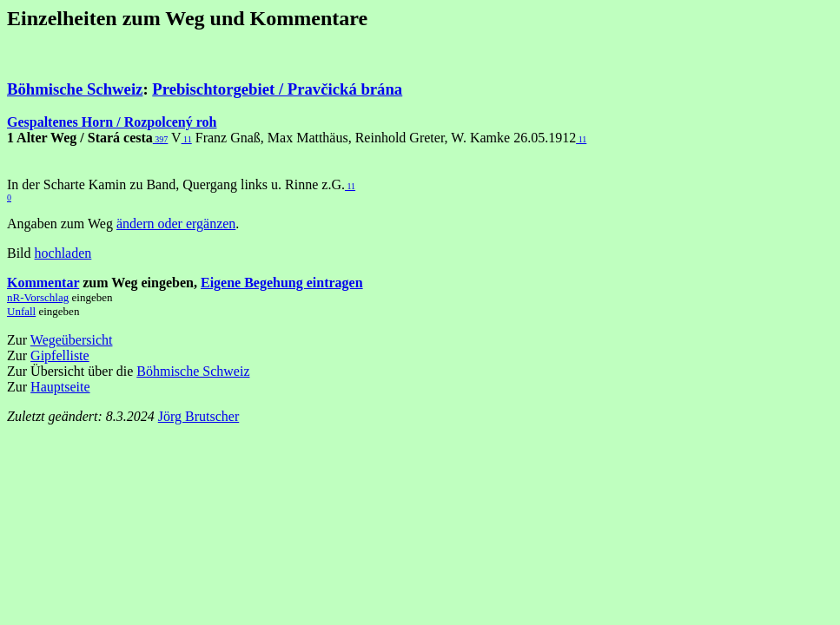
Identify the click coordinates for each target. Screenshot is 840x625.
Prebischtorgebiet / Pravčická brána (277, 89)
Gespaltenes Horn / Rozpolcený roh (112, 122)
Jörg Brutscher (198, 416)
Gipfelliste (60, 355)
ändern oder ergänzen (176, 224)
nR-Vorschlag (38, 297)
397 (161, 139)
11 (187, 139)
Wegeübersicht (72, 340)
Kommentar (43, 283)
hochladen (63, 253)
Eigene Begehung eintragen (282, 283)
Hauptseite (60, 387)
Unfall (21, 311)
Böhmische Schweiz (75, 89)
